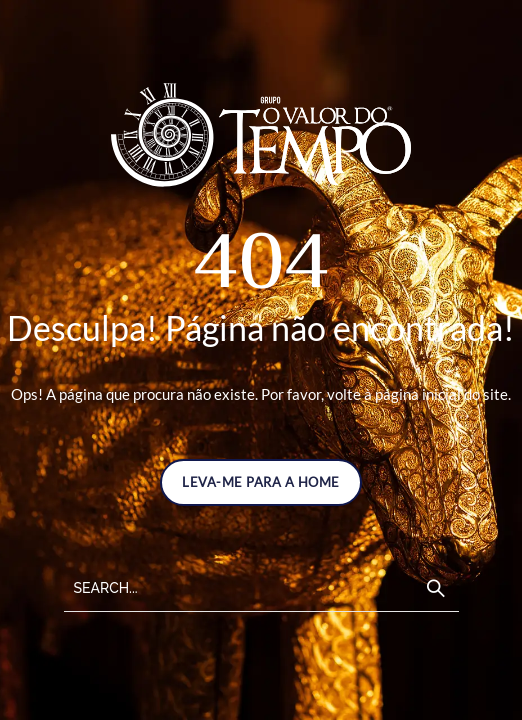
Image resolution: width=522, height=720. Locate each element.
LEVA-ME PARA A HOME (261, 482)
